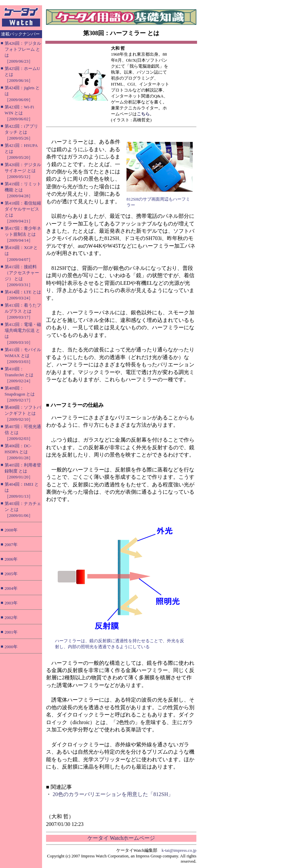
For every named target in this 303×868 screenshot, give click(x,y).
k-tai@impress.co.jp (179, 850)
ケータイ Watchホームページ (121, 838)
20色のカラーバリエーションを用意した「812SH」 (113, 794)
